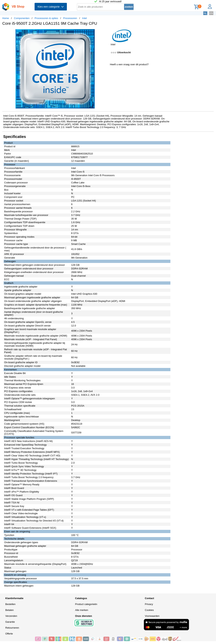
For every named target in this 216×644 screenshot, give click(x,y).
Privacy (149, 604)
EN (211, 13)
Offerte (9, 634)
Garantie (10, 622)
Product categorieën (86, 604)
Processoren (70, 18)
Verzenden (11, 616)
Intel (84, 18)
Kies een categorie (51, 7)
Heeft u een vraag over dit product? (129, 64)
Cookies (149, 610)
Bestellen (10, 604)
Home (6, 18)
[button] (105, 33)
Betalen (9, 610)
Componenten (22, 18)
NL (205, 13)
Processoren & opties (46, 18)
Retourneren (12, 628)
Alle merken (82, 610)
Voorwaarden (152, 616)
